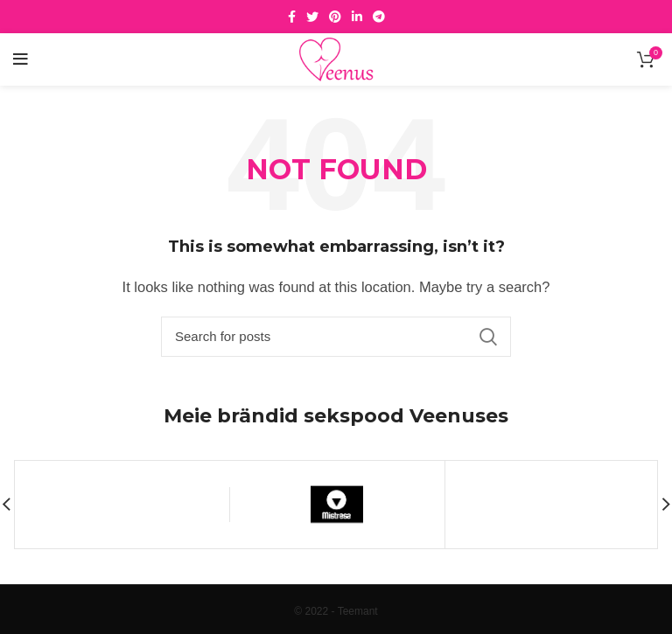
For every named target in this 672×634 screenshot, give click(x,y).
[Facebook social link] (292, 17)
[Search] (336, 337)
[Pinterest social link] (335, 17)
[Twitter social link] (312, 17)
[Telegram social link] (379, 17)
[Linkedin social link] (357, 17)
